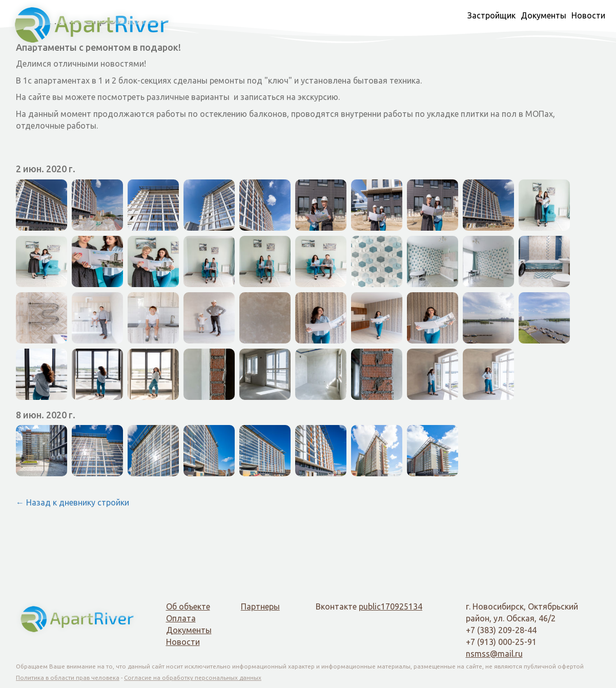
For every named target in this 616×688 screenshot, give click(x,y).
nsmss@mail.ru (494, 654)
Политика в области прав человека (68, 677)
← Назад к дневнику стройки (73, 502)
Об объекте (188, 606)
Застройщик (491, 15)
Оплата (181, 618)
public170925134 (391, 606)
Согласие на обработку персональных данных (193, 677)
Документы (543, 15)
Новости (588, 15)
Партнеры (260, 606)
